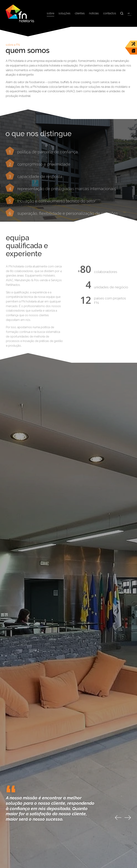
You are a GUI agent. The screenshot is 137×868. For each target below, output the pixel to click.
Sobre (50, 13)
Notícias (94, 13)
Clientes (80, 13)
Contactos (110, 13)
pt (129, 13)
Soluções (64, 13)
